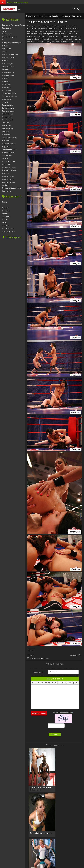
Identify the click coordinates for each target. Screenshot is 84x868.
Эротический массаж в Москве (14, 25)
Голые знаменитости (10, 55)
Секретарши (7, 87)
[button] (32, 683)
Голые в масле (8, 120)
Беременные (7, 90)
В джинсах (6, 164)
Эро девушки (7, 155)
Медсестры (6, 84)
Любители (6, 217)
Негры (5, 223)
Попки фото (7, 49)
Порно (5, 202)
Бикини (5, 61)
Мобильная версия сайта (12, 188)
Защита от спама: (39, 713)
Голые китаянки (8, 129)
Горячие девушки (9, 167)
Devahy (8, 9)
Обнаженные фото (9, 149)
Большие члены (8, 229)
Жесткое (5, 208)
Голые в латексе (8, 58)
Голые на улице (8, 179)
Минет (5, 220)
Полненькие (7, 126)
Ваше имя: (39, 672)
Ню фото (5, 185)
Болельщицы (7, 34)
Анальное (6, 205)
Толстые (5, 226)
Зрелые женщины (9, 93)
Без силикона (7, 141)
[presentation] (32, 683)
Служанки (6, 81)
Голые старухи (8, 63)
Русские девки (7, 105)
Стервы (5, 158)
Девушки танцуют (9, 144)
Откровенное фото (9, 170)
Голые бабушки (8, 176)
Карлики (5, 214)
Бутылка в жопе (8, 108)
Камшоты (6, 211)
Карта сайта (7, 191)
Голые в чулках (8, 40)
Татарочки (6, 123)
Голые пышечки (8, 72)
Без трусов (6, 135)
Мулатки (5, 78)
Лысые (5, 31)
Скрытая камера (8, 66)
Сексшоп (5, 173)
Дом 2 (4, 52)
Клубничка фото (8, 152)
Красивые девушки (9, 161)
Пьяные (5, 69)
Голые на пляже (8, 75)
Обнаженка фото (8, 182)
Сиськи (5, 46)
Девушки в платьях (9, 138)
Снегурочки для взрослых (12, 43)
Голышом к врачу (9, 111)
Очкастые (6, 132)
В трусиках (6, 146)
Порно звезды (7, 114)
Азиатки (5, 102)
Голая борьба (43, 658)
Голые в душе (7, 117)
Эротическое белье (9, 96)
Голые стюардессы (9, 37)
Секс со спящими (9, 232)
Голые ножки (7, 99)
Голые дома (7, 28)
